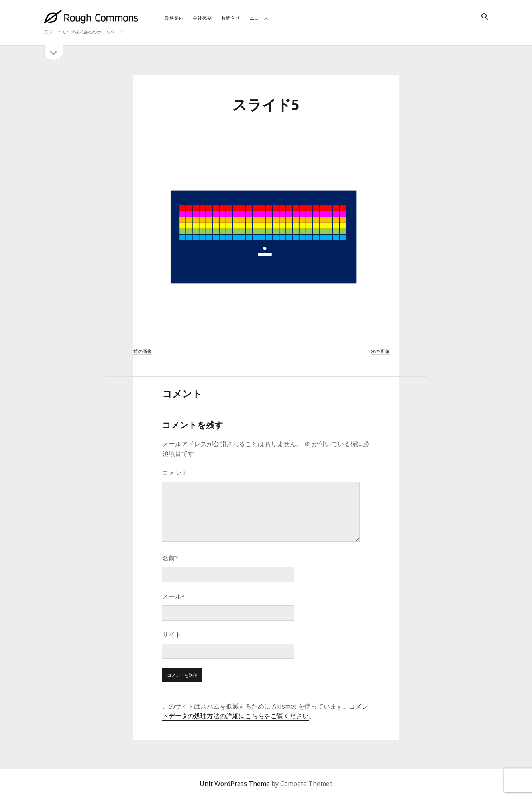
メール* (174, 596)
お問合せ (231, 18)
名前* (170, 558)
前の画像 (143, 351)
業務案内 (174, 18)
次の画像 (380, 351)
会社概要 (202, 18)
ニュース (259, 18)
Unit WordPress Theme (235, 784)
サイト (172, 634)
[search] (485, 17)
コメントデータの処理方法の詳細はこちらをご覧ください (265, 711)
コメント (175, 473)
